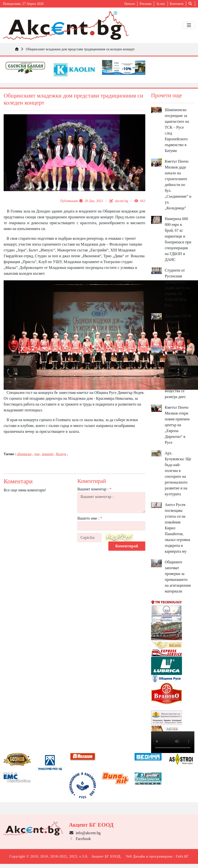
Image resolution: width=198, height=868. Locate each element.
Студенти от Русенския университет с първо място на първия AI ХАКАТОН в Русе (177, 288)
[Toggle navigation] (189, 25)
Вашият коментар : (94, 489)
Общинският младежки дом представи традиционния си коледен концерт (80, 49)
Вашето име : (90, 518)
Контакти (177, 4)
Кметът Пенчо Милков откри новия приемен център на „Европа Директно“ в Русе (177, 425)
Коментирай (127, 546)
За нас (161, 4)
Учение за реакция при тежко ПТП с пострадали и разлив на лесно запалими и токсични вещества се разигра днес (178, 373)
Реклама (146, 4)
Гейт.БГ (182, 856)
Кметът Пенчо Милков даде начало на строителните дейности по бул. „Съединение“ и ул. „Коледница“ (178, 185)
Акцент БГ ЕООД (106, 856)
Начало (130, 4)
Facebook (80, 839)
